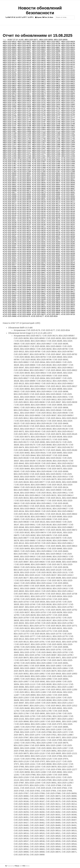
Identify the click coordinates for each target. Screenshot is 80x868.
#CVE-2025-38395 (68, 269)
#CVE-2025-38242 (68, 232)
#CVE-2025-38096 (24, 198)
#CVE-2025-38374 (39, 263)
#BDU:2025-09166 (53, 66)
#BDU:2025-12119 (68, 148)
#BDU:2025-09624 (10, 86)
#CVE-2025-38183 (39, 221)
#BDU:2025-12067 (39, 148)
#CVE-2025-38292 (39, 244)
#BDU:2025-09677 (24, 93)
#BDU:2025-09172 (10, 68)
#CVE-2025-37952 (24, 164)
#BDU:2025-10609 (24, 106)
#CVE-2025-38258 (68, 236)
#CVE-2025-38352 (68, 257)
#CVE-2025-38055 (68, 185)
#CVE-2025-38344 (39, 255)
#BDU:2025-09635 (53, 87)
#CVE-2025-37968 (39, 168)
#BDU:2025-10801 (68, 126)
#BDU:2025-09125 (39, 63)
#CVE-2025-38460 (39, 286)
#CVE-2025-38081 (68, 192)
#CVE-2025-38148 (68, 211)
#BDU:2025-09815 (10, 97)
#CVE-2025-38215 (10, 229)
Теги (45, 17)
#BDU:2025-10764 (68, 114)
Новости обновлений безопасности (40, 10)
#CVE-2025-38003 (39, 173)
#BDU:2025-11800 (10, 141)
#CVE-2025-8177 (37, 316)
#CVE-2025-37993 (10, 171)
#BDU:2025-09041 (24, 59)
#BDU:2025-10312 (10, 105)
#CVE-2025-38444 (10, 282)
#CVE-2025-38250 (68, 234)
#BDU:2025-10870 (68, 127)
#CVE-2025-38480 (24, 293)
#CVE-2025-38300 (39, 246)
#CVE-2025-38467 (68, 288)
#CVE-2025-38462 (68, 286)
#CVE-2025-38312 (68, 248)
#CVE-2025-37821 (53, 160)
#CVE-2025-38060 (53, 187)
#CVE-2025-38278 (68, 240)
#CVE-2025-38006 (10, 175)
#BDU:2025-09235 (39, 74)
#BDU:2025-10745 (24, 110)
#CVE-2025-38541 (53, 309)
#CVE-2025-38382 (39, 265)
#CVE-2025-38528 (53, 305)
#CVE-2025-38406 (24, 272)
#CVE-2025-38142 (68, 209)
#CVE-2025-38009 (53, 175)
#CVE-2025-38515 (24, 303)
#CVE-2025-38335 (24, 253)
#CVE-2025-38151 (24, 213)
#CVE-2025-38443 (68, 280)
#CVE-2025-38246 (39, 234)
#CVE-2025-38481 (39, 293)
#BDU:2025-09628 (53, 86)
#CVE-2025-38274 (24, 240)
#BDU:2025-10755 (68, 112)
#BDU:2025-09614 (53, 82)
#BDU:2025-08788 (53, 44)
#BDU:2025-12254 (68, 152)
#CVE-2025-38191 (39, 223)
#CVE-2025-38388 (53, 267)
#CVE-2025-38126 (10, 208)
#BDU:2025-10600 (10, 106)
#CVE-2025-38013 (24, 177)
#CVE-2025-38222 (10, 230)
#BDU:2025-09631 (10, 87)
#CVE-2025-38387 (39, 267)
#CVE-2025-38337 (53, 253)
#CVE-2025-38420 (24, 276)
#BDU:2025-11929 (68, 143)
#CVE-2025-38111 (68, 202)
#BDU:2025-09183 (68, 70)
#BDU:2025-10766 (10, 116)
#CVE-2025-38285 (68, 242)
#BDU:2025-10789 (53, 122)
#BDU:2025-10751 (24, 112)
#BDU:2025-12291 (68, 154)
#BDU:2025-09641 (39, 89)
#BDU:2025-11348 (10, 133)
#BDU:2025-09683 (53, 93)
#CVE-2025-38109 (39, 202)
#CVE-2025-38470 (39, 290)
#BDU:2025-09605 (39, 80)
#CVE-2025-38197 (24, 225)
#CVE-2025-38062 (10, 189)
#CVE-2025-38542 (68, 309)
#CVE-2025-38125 (68, 206)
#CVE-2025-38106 (68, 200)
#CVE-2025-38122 (24, 206)
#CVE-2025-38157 (24, 215)
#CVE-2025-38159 (53, 215)
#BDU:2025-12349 (10, 158)
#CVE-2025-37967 (24, 168)
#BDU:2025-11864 (10, 143)
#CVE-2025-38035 (24, 181)
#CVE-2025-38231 (24, 232)
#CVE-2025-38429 (53, 278)
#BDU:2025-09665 (10, 91)
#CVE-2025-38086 (53, 194)
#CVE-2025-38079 (39, 192)
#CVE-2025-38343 (24, 255)
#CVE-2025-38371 (68, 261)
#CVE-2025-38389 (68, 267)
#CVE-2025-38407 (39, 272)
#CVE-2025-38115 (39, 204)
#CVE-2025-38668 (24, 314)
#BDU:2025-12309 (10, 156)
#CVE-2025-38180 (68, 219)
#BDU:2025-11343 (68, 131)
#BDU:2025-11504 (39, 135)
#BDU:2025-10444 (53, 105)
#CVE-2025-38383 (53, 265)
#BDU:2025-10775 (39, 118)
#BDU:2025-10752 (39, 112)
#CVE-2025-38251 (10, 236)
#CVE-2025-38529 (68, 305)
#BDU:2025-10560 (68, 105)
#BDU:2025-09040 (10, 59)
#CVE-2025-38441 (53, 280)
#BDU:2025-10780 (39, 120)
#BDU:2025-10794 (39, 124)
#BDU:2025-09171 (68, 66)
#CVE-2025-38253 (24, 236)
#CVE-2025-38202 (68, 225)
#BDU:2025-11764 (10, 139)
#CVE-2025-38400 (39, 271)
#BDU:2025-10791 (68, 122)
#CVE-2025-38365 (24, 261)
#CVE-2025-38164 (39, 217)
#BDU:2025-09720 (10, 95)
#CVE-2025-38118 (68, 204)
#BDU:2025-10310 (53, 103)
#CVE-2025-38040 (68, 181)
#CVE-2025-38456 (53, 284)
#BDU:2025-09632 (24, 87)
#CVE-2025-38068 (10, 190)
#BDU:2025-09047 (10, 61)
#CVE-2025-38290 (24, 244)
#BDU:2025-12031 (24, 147)
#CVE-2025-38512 (53, 301)
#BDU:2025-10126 (53, 101)
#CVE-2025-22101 (53, 158)
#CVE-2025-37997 (53, 171)
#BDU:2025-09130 (68, 63)
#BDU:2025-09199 (53, 72)
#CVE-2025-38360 (39, 259)
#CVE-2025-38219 (53, 229)
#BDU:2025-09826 (53, 99)
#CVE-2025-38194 (10, 225)
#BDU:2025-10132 (39, 103)
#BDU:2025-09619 (39, 84)
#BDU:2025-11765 (24, 139)
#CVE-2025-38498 (24, 299)
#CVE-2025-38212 (53, 227)
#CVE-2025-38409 (53, 272)
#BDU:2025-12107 (53, 148)
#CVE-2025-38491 (10, 297)
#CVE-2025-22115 (10, 160)
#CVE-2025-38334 (10, 253)
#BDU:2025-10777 (68, 118)
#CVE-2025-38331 (53, 251)
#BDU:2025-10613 (53, 106)
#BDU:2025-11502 (10, 135)
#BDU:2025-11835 (53, 141)
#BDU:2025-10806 (53, 127)
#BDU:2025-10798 (24, 126)
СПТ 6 (31, 17)
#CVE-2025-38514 (10, 303)
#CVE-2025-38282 (39, 242)
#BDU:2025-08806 (39, 47)
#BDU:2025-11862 (68, 141)
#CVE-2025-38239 (53, 232)
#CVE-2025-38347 (10, 257)
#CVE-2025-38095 (10, 198)
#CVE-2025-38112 (10, 204)
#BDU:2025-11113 (39, 131)
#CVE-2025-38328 (39, 251)
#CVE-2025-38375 (53, 263)
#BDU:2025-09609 (68, 80)
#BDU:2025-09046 (68, 59)
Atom (51, 17)
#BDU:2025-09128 (53, 63)
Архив (38, 17)
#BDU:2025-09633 (39, 87)
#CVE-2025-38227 (53, 230)
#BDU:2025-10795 (53, 124)
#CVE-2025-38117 (53, 204)
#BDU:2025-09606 (53, 80)
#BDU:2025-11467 (68, 133)
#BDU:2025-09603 (10, 80)
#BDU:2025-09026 (53, 55)
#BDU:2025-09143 (68, 65)
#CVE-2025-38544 (24, 311)
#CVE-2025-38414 (24, 274)
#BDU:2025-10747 (53, 110)
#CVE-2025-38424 (68, 276)
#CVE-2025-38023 (39, 179)
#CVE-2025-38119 (10, 206)
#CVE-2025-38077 (10, 192)
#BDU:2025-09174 (24, 68)
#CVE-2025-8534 (51, 316)
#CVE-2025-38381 (24, 265)
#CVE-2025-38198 (39, 225)
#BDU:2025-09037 (39, 57)
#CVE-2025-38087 (68, 194)
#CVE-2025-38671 (53, 314)
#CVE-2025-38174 (53, 219)
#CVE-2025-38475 (39, 292)
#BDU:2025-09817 (39, 97)
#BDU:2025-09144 (10, 66)
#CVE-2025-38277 (53, 240)
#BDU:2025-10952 (10, 129)
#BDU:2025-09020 (68, 53)
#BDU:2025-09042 (39, 59)
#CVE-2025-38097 (39, 198)
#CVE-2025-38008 (39, 175)
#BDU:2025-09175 (39, 68)
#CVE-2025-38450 (68, 282)
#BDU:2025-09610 (10, 82)
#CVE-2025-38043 (10, 183)
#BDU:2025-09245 (10, 76)
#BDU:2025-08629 (68, 42)
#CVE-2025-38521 (68, 303)
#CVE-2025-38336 (39, 253)
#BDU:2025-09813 (53, 95)
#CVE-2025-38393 (53, 269)
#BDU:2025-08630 (10, 44)
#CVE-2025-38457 (68, 284)
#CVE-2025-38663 (39, 312)
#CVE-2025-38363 (68, 259)
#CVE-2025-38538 (10, 309)
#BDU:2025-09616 (10, 84)
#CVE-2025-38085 (39, 194)
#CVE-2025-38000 (10, 173)
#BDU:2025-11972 (24, 145)
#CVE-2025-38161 (10, 217)
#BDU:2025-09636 (68, 87)
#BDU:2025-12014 (10, 147)
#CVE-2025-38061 (68, 187)
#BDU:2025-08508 (46, 40)
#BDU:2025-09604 (24, 80)
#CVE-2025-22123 (24, 160)
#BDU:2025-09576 (39, 78)
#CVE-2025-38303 (68, 246)
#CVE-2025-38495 (53, 297)
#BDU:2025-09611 (24, 82)
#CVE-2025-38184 (53, 221)
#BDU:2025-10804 (39, 127)
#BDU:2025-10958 (24, 131)
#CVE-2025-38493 (24, 297)
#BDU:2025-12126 (10, 152)
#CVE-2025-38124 (53, 206)
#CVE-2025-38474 (24, 292)
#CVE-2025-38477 (68, 292)
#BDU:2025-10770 (39, 116)
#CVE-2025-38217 (24, 229)
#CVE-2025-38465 (39, 288)
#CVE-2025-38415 (39, 274)
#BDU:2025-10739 (53, 108)
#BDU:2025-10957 (10, 131)
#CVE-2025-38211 (39, 227)
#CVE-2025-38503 (68, 299)
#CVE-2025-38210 (24, 227)
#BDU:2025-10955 (53, 129)
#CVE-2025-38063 (24, 189)
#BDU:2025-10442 (39, 105)
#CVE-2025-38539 (24, 309)
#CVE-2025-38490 (68, 295)
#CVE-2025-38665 (68, 312)
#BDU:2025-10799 (39, 126)
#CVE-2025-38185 (68, 221)
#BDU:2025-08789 (68, 44)
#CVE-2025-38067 (68, 189)
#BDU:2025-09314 (10, 78)
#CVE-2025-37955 (53, 164)
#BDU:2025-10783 (68, 120)
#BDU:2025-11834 (39, 141)
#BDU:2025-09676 (10, 93)
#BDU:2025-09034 (24, 57)
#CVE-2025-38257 (53, 236)
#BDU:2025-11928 (53, 143)
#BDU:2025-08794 (53, 45)
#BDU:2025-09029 (68, 55)
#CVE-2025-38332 (68, 251)
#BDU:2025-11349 (24, 133)
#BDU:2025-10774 (24, 118)
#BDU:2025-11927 (39, 143)
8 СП (18, 17)
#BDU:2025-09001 (68, 51)
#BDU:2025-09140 (53, 65)
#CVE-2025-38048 (68, 183)
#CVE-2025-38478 (10, 293)
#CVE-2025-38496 (68, 297)
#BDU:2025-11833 (24, 141)
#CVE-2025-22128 (39, 160)
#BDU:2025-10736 (24, 108)
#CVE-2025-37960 (53, 166)
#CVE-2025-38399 (24, 271)
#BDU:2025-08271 (31, 40)
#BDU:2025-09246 (24, 76)
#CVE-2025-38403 (10, 272)
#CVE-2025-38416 (53, 274)
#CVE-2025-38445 (24, 282)
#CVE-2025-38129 (39, 208)
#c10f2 (21, 40)
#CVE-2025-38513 (68, 301)
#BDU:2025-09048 (24, 61)
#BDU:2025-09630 (68, 86)
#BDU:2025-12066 (24, 148)
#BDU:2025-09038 (53, 57)
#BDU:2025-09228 (10, 74)
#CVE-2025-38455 (39, 284)
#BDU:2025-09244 (68, 74)
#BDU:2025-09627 (39, 86)
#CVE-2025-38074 (53, 190)
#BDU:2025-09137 (24, 65)
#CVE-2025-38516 (39, 303)
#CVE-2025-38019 (10, 179)
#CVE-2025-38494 (39, 297)
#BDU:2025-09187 (10, 72)
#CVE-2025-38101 (24, 200)
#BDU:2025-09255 (68, 76)
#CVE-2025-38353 (10, 259)
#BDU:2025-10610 (39, 106)
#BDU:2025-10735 (10, 108)
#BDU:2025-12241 (39, 152)
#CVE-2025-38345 (53, 255)
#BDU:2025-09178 (10, 70)
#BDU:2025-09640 (24, 89)
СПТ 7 (24, 17)
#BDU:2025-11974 (39, 145)
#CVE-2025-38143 (10, 211)
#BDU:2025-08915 (68, 47)
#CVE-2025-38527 (39, 305)
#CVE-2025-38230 (10, 232)
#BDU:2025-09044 (53, 59)
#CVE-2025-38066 (53, 189)
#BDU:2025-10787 (39, 122)
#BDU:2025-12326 (24, 156)
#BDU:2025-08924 (68, 49)
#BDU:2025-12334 (53, 156)
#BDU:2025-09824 (24, 99)
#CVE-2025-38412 (10, 274)
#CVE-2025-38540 (39, 309)
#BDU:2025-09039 (68, 57)
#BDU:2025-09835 (10, 101)
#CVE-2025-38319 (24, 250)
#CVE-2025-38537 (68, 307)
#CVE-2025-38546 (39, 311)
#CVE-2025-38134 (68, 208)
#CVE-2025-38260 (24, 238)
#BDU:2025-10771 (53, 116)
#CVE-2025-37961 (68, 166)
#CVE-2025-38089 (24, 196)
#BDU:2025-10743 (68, 108)
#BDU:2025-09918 (24, 101)
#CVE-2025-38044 (24, 183)
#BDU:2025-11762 (68, 137)
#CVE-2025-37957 (10, 166)
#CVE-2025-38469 (24, 290)
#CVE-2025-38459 (24, 286)
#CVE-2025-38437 (24, 280)
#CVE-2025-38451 (10, 284)
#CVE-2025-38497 (10, 299)
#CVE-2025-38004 (53, 173)
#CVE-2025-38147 (53, 211)
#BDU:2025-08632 (24, 44)
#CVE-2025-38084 (24, 194)
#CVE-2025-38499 (39, 299)
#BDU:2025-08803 (24, 47)
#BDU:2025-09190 (24, 72)
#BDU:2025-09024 (24, 55)
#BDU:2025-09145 (24, 66)
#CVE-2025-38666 (10, 314)
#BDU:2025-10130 (10, 103)
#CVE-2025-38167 (10, 219)
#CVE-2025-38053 (39, 185)
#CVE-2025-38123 (39, 206)
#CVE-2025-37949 (68, 162)
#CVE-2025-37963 (10, 168)
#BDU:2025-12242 (53, 152)
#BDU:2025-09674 (53, 91)
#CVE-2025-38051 (10, 185)
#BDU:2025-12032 (39, 147)
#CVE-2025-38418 (68, 274)
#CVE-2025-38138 (39, 209)
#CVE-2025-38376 (68, 263)
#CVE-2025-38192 (53, 223)
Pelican (17, 866)
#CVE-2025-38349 (39, 257)
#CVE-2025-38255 (39, 236)
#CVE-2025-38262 (39, 238)
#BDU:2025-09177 (68, 68)
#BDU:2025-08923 (53, 49)
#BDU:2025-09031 (10, 57)
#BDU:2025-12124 (53, 150)
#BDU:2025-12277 (39, 154)
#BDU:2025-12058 (53, 147)
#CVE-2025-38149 (10, 213)
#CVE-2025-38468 (10, 290)
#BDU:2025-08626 (39, 42)
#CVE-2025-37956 (68, 164)
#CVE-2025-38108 (24, 202)
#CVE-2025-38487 (39, 295)
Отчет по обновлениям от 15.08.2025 (38, 35)
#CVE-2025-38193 (68, 223)
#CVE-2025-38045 (39, 183)
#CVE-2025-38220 (68, 229)
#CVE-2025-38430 (68, 278)
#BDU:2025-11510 (24, 137)
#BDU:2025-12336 (68, 156)
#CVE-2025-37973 (39, 169)
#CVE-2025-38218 (39, 229)
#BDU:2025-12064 (68, 147)
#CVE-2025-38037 (39, 181)
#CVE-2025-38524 (10, 305)
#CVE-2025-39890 (10, 316)
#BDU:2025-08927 (24, 51)
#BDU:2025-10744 (10, 110)
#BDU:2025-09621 (53, 84)
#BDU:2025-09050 (39, 61)
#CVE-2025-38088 (10, 196)
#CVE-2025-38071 (24, 190)
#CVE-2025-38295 (68, 244)
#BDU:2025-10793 (24, 124)
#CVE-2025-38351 (53, 257)
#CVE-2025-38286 (10, 244)
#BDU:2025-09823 (10, 99)
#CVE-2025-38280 (24, 242)
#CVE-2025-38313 (10, 250)
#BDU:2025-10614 (68, 106)
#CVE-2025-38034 (10, 181)
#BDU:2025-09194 (39, 72)
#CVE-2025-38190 (24, 223)
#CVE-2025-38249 (53, 234)
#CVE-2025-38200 (53, 225)
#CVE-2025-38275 (39, 240)
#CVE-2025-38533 (39, 307)
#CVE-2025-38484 (10, 295)
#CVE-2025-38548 (53, 311)
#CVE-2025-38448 (39, 282)
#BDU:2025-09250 (39, 76)
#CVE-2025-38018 (68, 177)
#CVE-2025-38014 (39, 177)
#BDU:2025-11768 (53, 139)
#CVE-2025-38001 (24, 173)
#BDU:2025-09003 (24, 53)
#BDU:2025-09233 (24, 74)
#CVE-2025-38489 (53, 295)
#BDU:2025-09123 (10, 63)
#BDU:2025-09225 (68, 72)
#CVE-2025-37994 (24, 171)
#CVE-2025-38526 (24, 305)
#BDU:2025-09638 (10, 89)
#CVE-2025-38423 (53, 276)
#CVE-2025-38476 (53, 292)
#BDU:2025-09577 (53, 78)
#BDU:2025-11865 (24, 143)
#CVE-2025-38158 (39, 215)
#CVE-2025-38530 (10, 307)
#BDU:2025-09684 (68, 93)
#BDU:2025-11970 (10, 145)
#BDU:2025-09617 (24, 84)
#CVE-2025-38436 (10, 280)
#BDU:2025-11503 (24, 135)
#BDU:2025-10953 (24, 129)
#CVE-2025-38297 (10, 246)
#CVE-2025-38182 (24, 221)
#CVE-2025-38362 (53, 259)
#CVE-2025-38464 (24, 288)
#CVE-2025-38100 (10, 200)
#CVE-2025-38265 (68, 238)
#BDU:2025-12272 (24, 154)
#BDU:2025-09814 (68, 95)
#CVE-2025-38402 (68, 271)
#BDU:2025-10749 (68, 110)
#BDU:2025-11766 (39, 139)
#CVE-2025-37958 (24, 166)
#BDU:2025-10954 (39, 129)
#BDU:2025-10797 (10, 126)
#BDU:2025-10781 (53, 120)
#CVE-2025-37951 (10, 164)
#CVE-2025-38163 (24, 217)
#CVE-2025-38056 (10, 187)
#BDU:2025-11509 (10, 137)
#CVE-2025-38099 (68, 198)
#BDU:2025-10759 (24, 114)
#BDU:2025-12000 (68, 145)
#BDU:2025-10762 (39, 114)
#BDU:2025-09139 (39, 65)
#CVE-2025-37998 (68, 171)
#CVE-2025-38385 (10, 267)
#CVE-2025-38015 (53, 177)
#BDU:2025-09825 (39, 99)
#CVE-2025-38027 (68, 179)
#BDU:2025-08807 (53, 47)
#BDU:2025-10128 (68, 101)
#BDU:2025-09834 (68, 99)
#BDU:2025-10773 (10, 118)
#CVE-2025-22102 (68, 158)
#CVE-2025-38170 (24, 219)
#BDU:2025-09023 (10, 55)
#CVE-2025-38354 (24, 259)
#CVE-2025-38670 (39, 314)
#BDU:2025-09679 (39, 93)
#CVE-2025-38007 (24, 175)
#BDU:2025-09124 (24, 63)
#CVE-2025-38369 (53, 261)
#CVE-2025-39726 (68, 314)
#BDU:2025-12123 (39, 150)
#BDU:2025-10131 (24, 103)
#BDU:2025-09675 (68, 91)
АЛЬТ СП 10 (10, 17)
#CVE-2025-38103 (53, 200)
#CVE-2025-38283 (53, 242)
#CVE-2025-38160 (68, 215)
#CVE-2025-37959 (39, 166)
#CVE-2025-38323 (68, 250)
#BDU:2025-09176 (53, 68)
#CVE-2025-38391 (24, 269)
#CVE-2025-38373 (24, 263)
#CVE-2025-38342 (10, 255)
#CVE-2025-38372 (10, 263)
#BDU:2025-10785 (10, 122)
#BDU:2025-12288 (53, 154)
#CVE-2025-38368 (39, 261)
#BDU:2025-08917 (24, 49)
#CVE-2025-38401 (53, 271)
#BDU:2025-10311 (68, 103)
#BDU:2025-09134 (10, 65)
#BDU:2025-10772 (68, 116)
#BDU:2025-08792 (24, 45)
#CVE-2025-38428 (39, 278)
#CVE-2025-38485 (24, 295)
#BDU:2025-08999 (53, 51)
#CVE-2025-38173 (39, 219)
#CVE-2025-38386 (24, 267)
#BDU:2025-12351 (39, 158)
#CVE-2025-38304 (10, 248)
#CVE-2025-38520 (53, 303)
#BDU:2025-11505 (53, 135)
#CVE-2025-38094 (68, 196)
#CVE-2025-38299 (24, 246)
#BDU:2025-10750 (10, 112)
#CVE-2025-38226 (39, 230)
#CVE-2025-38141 (53, 209)
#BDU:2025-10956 (68, 129)
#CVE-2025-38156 (10, 215)
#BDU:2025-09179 (24, 70)
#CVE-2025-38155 (68, 213)
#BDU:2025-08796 (68, 45)
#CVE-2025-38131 (53, 208)
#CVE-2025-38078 (24, 192)
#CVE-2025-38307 (39, 248)
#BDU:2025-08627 (53, 42)
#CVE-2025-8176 (24, 316)
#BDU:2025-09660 (68, 89)
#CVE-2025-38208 (10, 227)
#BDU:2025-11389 (53, 133)
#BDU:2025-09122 (68, 61)
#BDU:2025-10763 (53, 114)
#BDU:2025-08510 (10, 42)
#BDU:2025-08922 (39, 49)
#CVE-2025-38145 (24, 211)
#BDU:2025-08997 (39, 51)
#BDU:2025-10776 (53, 118)
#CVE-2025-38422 (39, 276)
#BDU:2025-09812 (39, 95)
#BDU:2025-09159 (39, 66)
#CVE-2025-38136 (24, 209)
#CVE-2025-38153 (39, 213)
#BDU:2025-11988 (53, 145)
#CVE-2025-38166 (68, 217)
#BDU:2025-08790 (10, 45)
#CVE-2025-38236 (39, 232)
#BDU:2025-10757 (10, 114)
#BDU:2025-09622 (68, 84)
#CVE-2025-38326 (24, 251)
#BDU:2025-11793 (68, 139)
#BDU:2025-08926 (10, 51)
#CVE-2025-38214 (68, 227)
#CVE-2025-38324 (10, 251)
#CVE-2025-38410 (68, 272)
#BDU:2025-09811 (24, 95)
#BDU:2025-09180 (39, 70)
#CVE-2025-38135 (10, 209)
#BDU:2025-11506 (68, 135)
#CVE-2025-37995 (39, 171)
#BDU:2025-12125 (68, 150)
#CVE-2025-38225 (24, 230)
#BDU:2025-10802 (10, 127)
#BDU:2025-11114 (53, 131)
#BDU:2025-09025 (39, 55)
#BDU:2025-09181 (53, 70)
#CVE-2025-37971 (10, 169)
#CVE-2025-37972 (24, 169)
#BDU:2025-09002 (10, 53)
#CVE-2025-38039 (53, 181)
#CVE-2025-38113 (24, 204)
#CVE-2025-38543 (10, 311)
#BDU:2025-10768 (24, 116)
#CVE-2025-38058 (24, 187)
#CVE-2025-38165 (53, 217)
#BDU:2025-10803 (24, 127)
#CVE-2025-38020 (24, 179)
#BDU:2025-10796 (68, 124)
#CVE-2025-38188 (10, 223)
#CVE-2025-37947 (39, 162)
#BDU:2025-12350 (24, 158)
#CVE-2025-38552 (24, 312)
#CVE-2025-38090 (39, 196)
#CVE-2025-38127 (24, 208)
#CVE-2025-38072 (39, 190)
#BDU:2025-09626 (24, 86)
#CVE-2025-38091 (53, 196)
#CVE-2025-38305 (24, 248)
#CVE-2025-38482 (53, 293)
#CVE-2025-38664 (53, 312)
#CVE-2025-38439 (39, 280)
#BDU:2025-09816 (24, 97)
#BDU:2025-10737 (39, 108)
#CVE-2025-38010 (68, 175)
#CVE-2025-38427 (24, 278)
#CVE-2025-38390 (10, 269)
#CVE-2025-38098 (53, 198)
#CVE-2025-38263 (53, 238)
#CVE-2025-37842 (68, 160)
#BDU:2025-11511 (39, 137)
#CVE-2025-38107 (10, 202)
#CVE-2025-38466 (53, 288)
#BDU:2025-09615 (68, 82)
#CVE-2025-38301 (53, 246)
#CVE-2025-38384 (68, 265)
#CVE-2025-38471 (53, 290)
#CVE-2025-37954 (39, 164)
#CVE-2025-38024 (53, 179)
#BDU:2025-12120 (10, 150)
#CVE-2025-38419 (10, 276)
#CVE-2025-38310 (53, 248)
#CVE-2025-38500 (53, 299)
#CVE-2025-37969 (53, 168)
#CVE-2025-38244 (10, 234)
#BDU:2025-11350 (39, 133)
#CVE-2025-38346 (68, 255)
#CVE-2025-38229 (68, 230)
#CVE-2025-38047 (53, 183)
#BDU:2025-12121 (24, 150)
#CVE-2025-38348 (24, 257)
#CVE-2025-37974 (53, 169)
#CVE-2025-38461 (53, 286)
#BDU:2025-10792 (10, 124)
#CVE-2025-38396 (10, 271)
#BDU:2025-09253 (53, 76)
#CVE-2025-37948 (53, 162)
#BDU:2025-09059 (53, 61)
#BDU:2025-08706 (39, 44)
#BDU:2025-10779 (24, 120)
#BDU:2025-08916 (10, 49)
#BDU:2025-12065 (10, 148)
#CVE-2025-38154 (53, 213)
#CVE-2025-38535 (53, 307)
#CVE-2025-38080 (53, 192)
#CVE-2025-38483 (68, 293)
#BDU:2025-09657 (53, 89)
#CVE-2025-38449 (53, 282)
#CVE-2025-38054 (53, 185)
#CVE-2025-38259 (10, 238)
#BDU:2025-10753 (53, 112)
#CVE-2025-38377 (10, 265)
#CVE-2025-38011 (10, 177)
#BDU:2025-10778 (10, 120)
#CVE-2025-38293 (53, 244)
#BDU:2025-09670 (24, 91)
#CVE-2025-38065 (39, 189)
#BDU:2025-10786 (24, 122)
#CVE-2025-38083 (10, 194)
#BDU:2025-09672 (39, 91)
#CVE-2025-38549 (68, 311)
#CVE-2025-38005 (68, 173)
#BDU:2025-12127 (24, 152)
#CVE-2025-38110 (53, 202)
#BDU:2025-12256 (10, 154)
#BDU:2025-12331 (39, 156)
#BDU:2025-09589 (68, 78)
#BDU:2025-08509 (61, 40)
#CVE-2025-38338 (68, 253)
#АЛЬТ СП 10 (13, 40)
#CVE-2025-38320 (39, 250)
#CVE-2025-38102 (39, 200)
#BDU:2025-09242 (53, 74)
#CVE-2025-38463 (10, 288)
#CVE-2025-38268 (10, 240)
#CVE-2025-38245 (24, 234)
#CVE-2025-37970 (68, 168)
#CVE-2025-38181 (10, 221)
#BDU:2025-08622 (24, 42)
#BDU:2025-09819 (68, 97)
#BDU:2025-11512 (53, 137)
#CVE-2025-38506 (10, 301)
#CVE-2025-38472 (68, 290)
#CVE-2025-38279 (10, 242)
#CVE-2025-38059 (39, 187)
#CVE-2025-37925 (10, 162)
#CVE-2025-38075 (68, 190)
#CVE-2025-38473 (10, 292)
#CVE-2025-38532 (24, 307)
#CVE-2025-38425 (10, 278)
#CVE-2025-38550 (10, 312)
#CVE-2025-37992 (68, 169)
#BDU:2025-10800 (53, 126)
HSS (24, 866)
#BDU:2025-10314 (24, 105)
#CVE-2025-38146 (39, 211)
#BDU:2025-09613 (39, 82)
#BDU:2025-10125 (39, 101)
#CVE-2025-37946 (24, 162)
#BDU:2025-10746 (39, 110)
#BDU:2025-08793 (39, 45)
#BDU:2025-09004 (39, 53)
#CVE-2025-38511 (39, 301)
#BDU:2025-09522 (24, 78)
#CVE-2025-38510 (24, 301)
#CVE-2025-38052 (24, 185)
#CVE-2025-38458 (10, 286)
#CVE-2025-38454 (24, 284)
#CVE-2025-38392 (39, 269)
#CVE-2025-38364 (10, 261)
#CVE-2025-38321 (53, 250)
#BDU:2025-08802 (10, 47)
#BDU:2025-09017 (53, 53)
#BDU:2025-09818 (53, 97)
